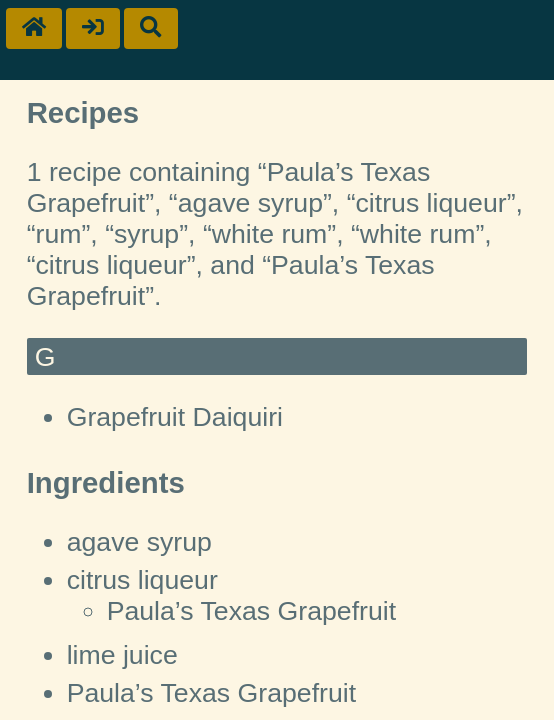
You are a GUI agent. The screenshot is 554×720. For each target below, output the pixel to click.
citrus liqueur (142, 580)
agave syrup (139, 542)
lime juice (122, 655)
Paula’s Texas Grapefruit (251, 611)
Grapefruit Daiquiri (175, 417)
